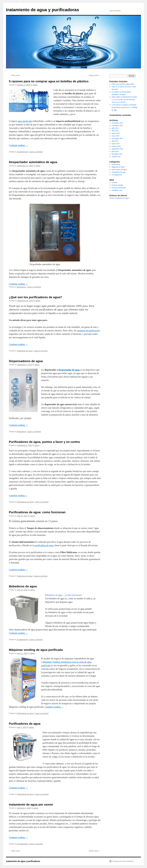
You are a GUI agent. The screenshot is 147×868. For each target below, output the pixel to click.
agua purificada (25, 121)
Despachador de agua (69, 370)
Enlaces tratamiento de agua (119, 198)
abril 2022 (115, 131)
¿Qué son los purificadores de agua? (35, 297)
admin (35, 85)
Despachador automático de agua (33, 162)
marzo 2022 (116, 133)
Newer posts (95, 75)
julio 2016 (115, 151)
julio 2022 (115, 128)
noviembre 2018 (117, 138)
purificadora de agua (44, 545)
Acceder (115, 182)
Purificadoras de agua (25, 502)
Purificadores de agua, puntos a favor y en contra (44, 442)
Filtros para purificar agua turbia (123, 84)
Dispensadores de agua (26, 361)
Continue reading (18, 145)
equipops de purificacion (88, 331)
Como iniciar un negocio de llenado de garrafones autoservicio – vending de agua (124, 107)
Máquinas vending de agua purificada (36, 650)
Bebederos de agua (23, 586)
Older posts (14, 75)
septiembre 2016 (117, 149)
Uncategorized (22, 152)
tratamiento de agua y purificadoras (42, 10)
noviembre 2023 (117, 126)
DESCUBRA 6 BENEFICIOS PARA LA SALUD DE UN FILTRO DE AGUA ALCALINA (124, 100)
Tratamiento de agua (24, 351)
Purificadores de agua (25, 724)
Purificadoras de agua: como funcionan (37, 512)
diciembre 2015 (117, 154)
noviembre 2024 (117, 123)
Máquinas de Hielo (118, 167)
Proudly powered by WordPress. (123, 861)
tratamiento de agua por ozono (31, 804)
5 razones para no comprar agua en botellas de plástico (49, 81)
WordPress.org (117, 190)
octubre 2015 (116, 157)
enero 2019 (116, 136)
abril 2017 (115, 141)
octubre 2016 (116, 146)
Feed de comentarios (119, 188)
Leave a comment (36, 152)
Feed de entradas (117, 185)
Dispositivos (21, 287)
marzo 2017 (116, 144)
